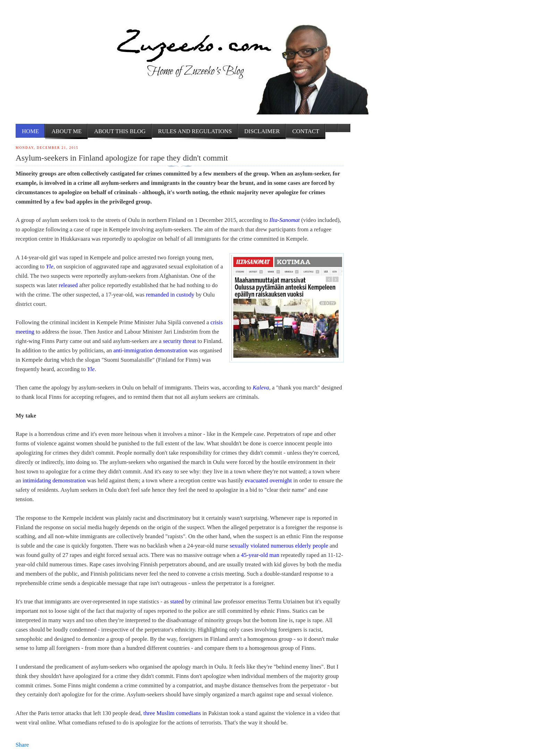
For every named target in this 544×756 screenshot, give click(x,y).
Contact (306, 131)
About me (66, 131)
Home (30, 131)
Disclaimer (262, 131)
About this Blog (120, 131)
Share (22, 745)
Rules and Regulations (195, 131)
